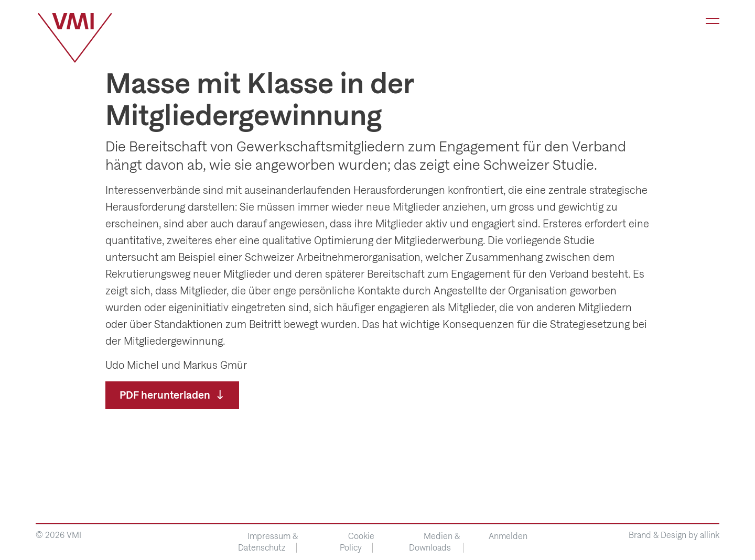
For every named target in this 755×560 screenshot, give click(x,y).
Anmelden (508, 536)
